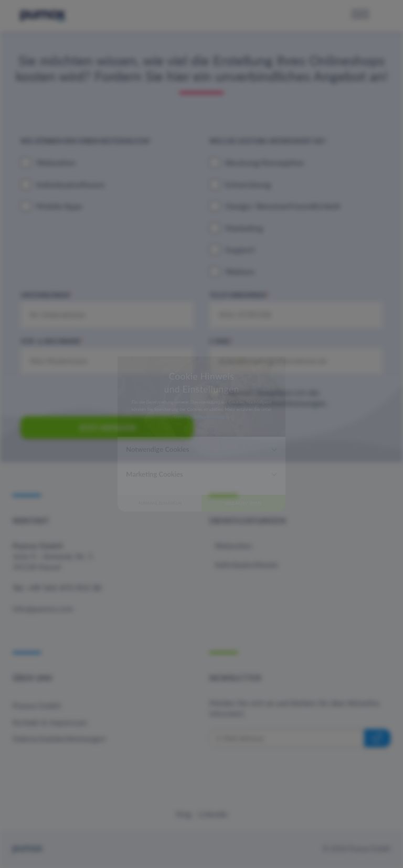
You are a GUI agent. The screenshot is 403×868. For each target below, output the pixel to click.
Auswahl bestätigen (123, 564)
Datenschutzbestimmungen (201, 401)
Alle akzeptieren (280, 564)
